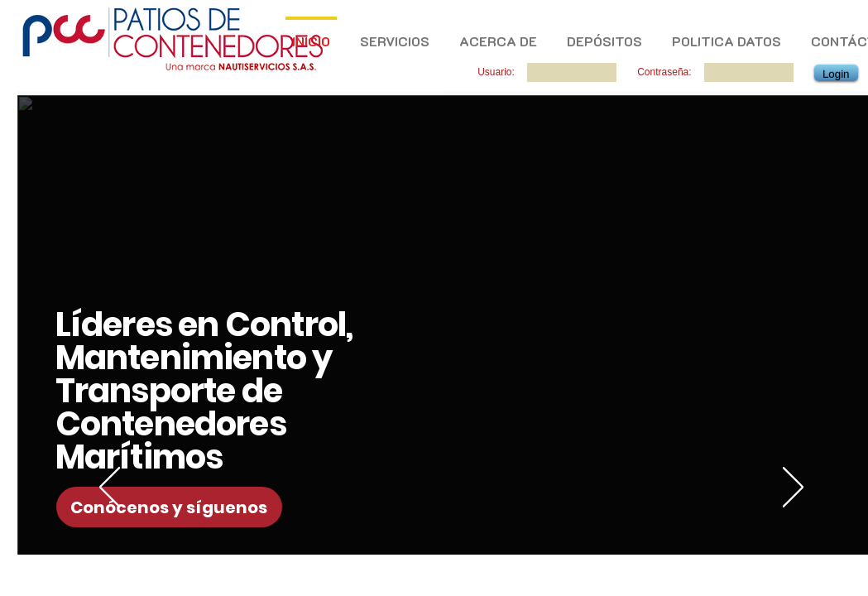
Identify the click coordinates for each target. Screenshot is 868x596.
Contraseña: (664, 72)
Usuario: (496, 72)
